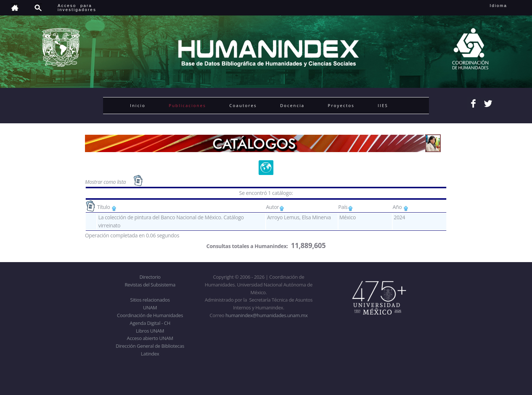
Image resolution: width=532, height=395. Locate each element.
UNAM (150, 308)
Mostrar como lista (106, 182)
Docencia (292, 105)
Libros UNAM (150, 331)
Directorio (150, 277)
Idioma (507, 6)
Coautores (243, 105)
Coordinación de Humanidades (150, 315)
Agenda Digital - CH (150, 323)
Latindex (150, 354)
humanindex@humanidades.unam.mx (267, 315)
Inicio (138, 105)
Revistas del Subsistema (150, 285)
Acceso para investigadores (77, 8)
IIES (383, 105)
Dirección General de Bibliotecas (150, 346)
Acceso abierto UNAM (150, 338)
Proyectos (341, 105)
